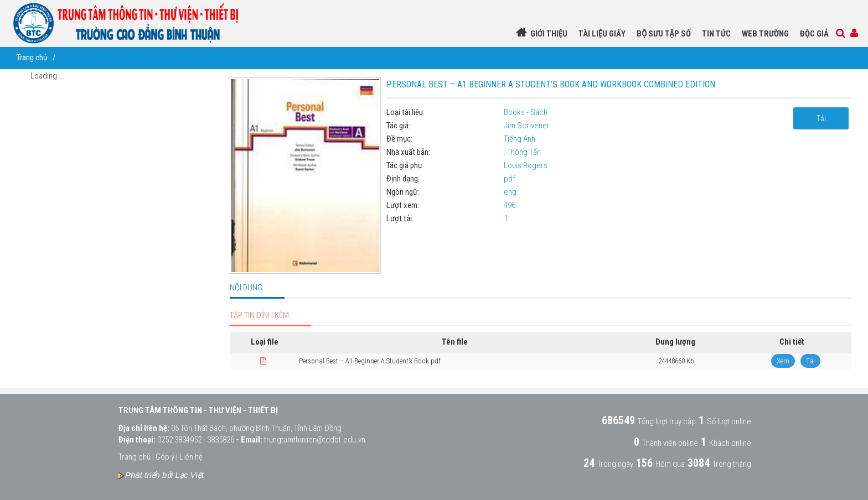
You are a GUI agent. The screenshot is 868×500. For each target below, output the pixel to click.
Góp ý (165, 457)
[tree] (92, 79)
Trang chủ (32, 58)
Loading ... (48, 76)
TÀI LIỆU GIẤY (602, 34)
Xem (783, 361)
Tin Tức (716, 34)
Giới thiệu (549, 34)
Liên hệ (191, 457)
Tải (821, 118)
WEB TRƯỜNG (765, 34)
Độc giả (814, 34)
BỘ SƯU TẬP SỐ (664, 34)
